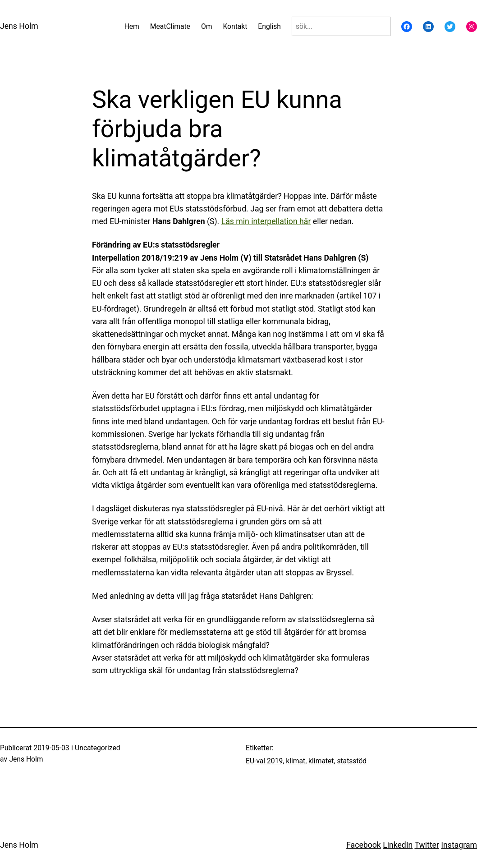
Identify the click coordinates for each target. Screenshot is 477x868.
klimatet (321, 761)
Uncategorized (98, 748)
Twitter (427, 845)
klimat (296, 761)
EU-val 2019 (264, 761)
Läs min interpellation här (266, 221)
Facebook (364, 845)
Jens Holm (19, 26)
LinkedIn (398, 845)
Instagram (459, 845)
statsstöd (352, 761)
